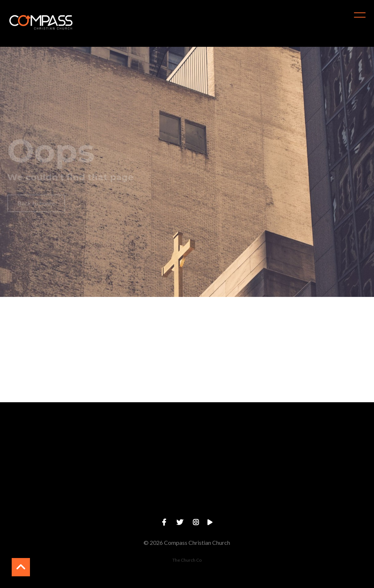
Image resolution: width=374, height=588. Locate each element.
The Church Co (187, 560)
